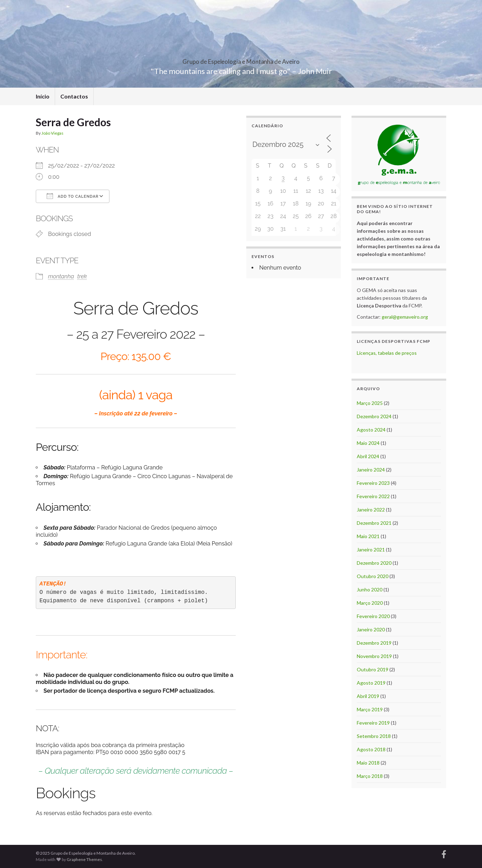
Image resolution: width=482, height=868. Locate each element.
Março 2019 (370, 709)
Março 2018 (370, 776)
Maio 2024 (368, 443)
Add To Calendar (73, 196)
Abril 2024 (368, 456)
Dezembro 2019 (374, 643)
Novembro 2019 (374, 656)
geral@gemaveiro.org (405, 317)
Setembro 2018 (374, 736)
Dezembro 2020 (374, 563)
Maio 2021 (368, 536)
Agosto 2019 (371, 683)
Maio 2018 (368, 763)
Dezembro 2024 (374, 416)
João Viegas (52, 133)
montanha (61, 276)
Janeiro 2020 (371, 629)
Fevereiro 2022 (373, 496)
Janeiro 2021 (371, 550)
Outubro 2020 (373, 576)
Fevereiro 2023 (373, 483)
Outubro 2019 (373, 669)
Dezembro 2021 (374, 523)
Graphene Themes (84, 859)
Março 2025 (370, 403)
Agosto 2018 (371, 749)
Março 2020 (370, 603)
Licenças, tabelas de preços (387, 353)
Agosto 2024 (371, 430)
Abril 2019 (368, 696)
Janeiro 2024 (371, 470)
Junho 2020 (370, 589)
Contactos (74, 96)
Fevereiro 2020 (373, 616)
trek (82, 276)
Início (43, 96)
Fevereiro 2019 (373, 723)
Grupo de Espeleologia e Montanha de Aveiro (241, 59)
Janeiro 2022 (371, 510)
